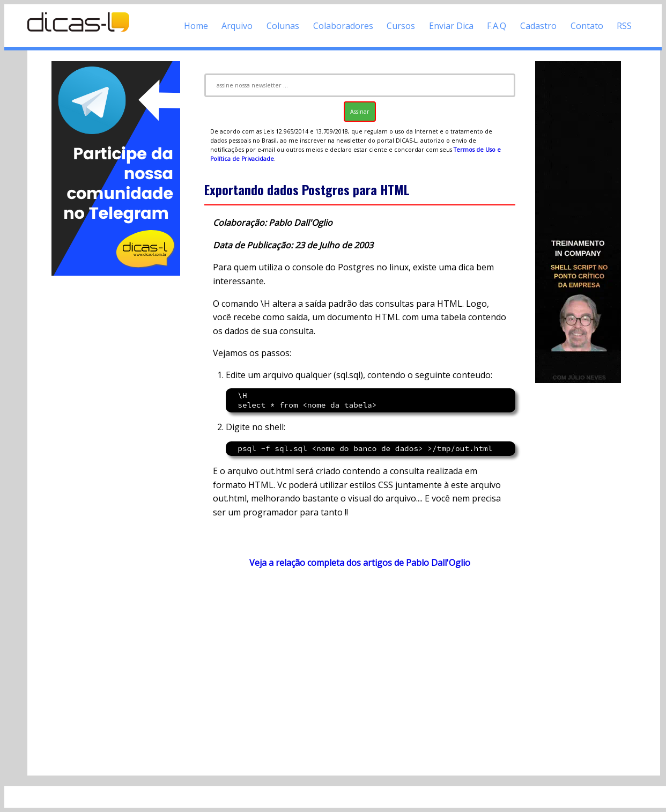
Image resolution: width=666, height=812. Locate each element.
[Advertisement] (116, 439)
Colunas (283, 26)
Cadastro (538, 26)
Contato (587, 26)
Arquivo (237, 26)
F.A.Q (497, 26)
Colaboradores (343, 26)
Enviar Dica (451, 26)
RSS (624, 26)
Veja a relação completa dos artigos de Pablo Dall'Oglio (360, 563)
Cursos (401, 26)
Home (196, 26)
